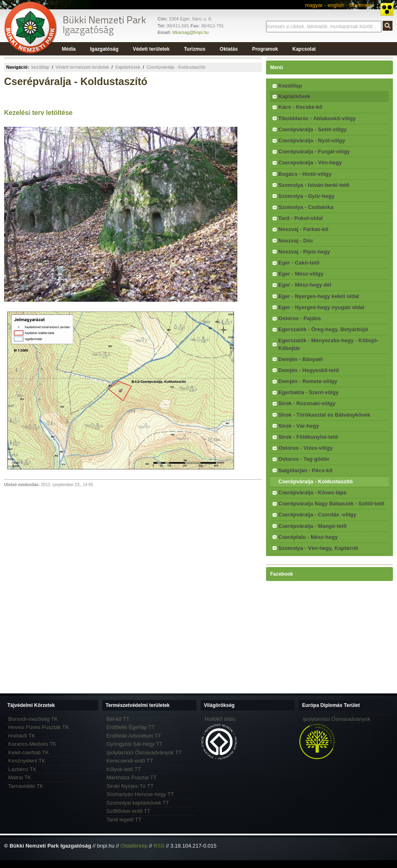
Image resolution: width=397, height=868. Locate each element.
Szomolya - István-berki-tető (314, 185)
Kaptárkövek (128, 67)
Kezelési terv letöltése (38, 113)
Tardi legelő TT (124, 820)
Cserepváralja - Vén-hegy (310, 163)
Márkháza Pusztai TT (132, 777)
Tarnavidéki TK (26, 786)
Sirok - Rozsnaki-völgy (307, 403)
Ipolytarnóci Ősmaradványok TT (144, 752)
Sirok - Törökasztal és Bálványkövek (324, 415)
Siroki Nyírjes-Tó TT (130, 786)
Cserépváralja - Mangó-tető (312, 526)
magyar (314, 5)
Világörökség (219, 705)
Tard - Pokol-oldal (301, 218)
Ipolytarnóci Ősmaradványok (337, 719)
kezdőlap (41, 67)
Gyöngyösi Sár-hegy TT (134, 744)
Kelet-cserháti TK (28, 752)
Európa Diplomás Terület (331, 705)
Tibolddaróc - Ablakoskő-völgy (317, 118)
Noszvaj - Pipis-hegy (304, 252)
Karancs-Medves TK (32, 744)
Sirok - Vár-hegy (299, 426)
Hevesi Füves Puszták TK (39, 727)
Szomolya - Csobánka (306, 207)
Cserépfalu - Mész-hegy (308, 537)
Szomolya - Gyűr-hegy (306, 196)
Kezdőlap (290, 86)
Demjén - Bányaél (300, 359)
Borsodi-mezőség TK (33, 719)
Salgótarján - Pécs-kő (305, 470)
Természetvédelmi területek (138, 705)
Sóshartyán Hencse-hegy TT (140, 794)
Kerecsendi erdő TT (130, 761)
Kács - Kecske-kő (300, 107)
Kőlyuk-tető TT (124, 769)
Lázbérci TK (22, 769)
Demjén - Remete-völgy (308, 381)
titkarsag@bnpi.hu (191, 32)
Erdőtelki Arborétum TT (134, 736)
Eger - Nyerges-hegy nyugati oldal (321, 307)
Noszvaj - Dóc (296, 241)
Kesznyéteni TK (27, 761)
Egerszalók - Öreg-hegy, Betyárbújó (323, 329)
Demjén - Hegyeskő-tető (309, 370)
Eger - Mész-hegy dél (305, 285)
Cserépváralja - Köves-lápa (312, 492)
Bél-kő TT (118, 719)
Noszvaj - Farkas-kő (303, 229)
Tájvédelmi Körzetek (31, 705)
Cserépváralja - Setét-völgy (312, 129)
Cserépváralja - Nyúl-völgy (312, 140)
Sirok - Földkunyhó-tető (308, 437)
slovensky (361, 5)
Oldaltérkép (134, 846)
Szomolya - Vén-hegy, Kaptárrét (318, 548)
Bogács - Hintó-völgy (305, 174)
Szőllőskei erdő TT (128, 811)
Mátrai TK (20, 777)
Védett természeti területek (82, 67)
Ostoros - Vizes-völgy (306, 448)
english (336, 5)
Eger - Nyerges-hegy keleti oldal (319, 296)
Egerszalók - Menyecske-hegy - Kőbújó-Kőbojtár (328, 344)
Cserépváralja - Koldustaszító (176, 67)
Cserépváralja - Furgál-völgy (314, 151)
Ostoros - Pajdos (300, 318)
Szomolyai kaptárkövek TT (138, 803)
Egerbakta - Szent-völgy (308, 392)
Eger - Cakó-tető (299, 263)
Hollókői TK (22, 736)
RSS (159, 846)
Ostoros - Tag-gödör (304, 459)
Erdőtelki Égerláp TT (131, 727)
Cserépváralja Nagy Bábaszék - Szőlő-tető (331, 504)
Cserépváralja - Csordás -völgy (317, 515)
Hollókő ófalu (220, 719)
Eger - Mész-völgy (301, 274)
